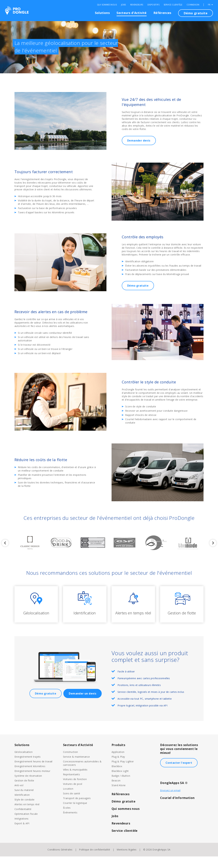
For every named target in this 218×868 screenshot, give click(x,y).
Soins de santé (72, 805)
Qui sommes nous (107, 5)
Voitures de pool (73, 795)
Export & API (22, 835)
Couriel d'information (177, 809)
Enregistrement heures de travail (33, 773)
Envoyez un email (170, 802)
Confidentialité (23, 821)
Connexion (193, 5)
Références (162, 13)
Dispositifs (153, 5)
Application (118, 763)
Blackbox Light (120, 783)
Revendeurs (137, 5)
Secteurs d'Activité (132, 13)
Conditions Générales (60, 861)
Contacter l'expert (179, 774)
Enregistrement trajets (28, 768)
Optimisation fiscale (26, 825)
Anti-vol (19, 797)
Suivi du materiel (24, 802)
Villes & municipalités (75, 781)
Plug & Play (118, 768)
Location (68, 800)
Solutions (102, 13)
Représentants (71, 786)
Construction (71, 763)
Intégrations (22, 830)
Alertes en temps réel (27, 816)
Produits (118, 756)
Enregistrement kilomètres (30, 778)
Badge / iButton (121, 787)
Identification (22, 806)
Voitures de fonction (75, 791)
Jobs (124, 5)
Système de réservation (28, 787)
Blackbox (117, 778)
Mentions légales (127, 861)
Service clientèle (173, 5)
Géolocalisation (24, 763)
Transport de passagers (77, 810)
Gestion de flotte (24, 792)
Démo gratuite (196, 13)
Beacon (116, 792)
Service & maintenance (76, 768)
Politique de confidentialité (95, 861)
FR (210, 5)
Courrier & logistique (75, 815)
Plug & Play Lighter (123, 773)
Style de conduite (25, 811)
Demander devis (139, 140)
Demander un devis (83, 705)
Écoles (67, 819)
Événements (70, 824)
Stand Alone (119, 797)
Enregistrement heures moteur (32, 783)
